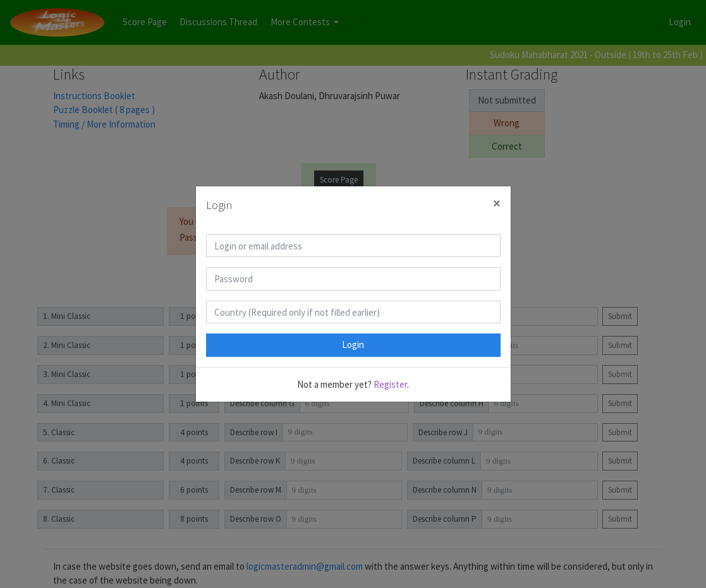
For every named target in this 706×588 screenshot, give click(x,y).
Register (390, 384)
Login (353, 345)
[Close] (497, 204)
